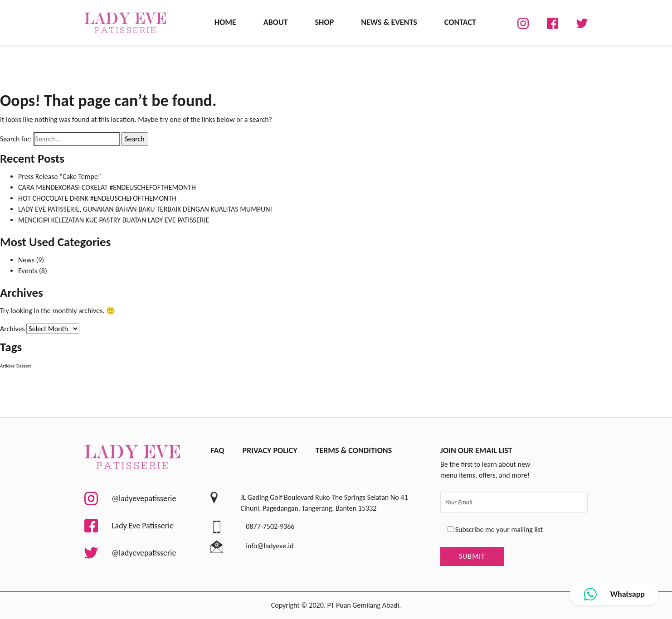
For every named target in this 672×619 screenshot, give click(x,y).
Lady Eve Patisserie (129, 526)
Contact (460, 22)
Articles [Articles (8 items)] (7, 366)
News (26, 260)
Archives (12, 329)
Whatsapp (614, 594)
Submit (472, 556)
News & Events (389, 22)
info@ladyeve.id (270, 546)
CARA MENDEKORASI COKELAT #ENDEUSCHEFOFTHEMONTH (107, 187)
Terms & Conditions (353, 450)
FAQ (217, 450)
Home (225, 22)
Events (28, 271)
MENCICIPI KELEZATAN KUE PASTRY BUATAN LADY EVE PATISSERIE (114, 220)
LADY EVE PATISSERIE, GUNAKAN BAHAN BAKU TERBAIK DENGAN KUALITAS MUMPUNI (145, 209)
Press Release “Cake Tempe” (60, 177)
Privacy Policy (270, 450)
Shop (325, 22)
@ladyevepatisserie (130, 498)
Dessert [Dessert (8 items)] (24, 366)
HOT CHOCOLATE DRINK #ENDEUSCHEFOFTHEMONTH (97, 198)
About (276, 22)
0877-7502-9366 (270, 526)
